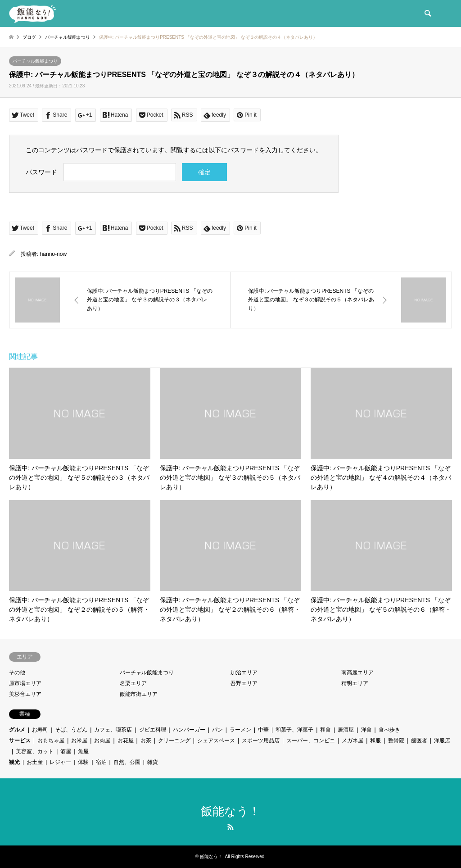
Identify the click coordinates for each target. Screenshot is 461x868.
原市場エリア (25, 683)
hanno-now (53, 254)
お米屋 (79, 741)
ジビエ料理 (153, 730)
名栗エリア (133, 683)
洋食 (366, 730)
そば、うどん (71, 730)
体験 (83, 762)
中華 (263, 730)
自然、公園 (127, 762)
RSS (230, 827)
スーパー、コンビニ (311, 741)
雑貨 (153, 762)
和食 (325, 730)
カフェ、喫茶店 (113, 730)
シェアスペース (216, 741)
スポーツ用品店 (261, 741)
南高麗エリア (357, 673)
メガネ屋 (353, 741)
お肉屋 (102, 741)
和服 (375, 741)
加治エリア (244, 673)
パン (217, 730)
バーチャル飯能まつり (35, 61)
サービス (20, 741)
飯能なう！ (230, 811)
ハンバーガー (189, 730)
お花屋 (126, 741)
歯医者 (419, 741)
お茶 (146, 741)
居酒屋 (346, 730)
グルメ (17, 730)
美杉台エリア (25, 694)
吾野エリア (244, 683)
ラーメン (240, 730)
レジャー (60, 762)
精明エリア (355, 683)
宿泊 (101, 762)
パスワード (41, 172)
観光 (14, 762)
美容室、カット (35, 751)
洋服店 (442, 741)
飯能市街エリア (139, 694)
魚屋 (83, 751)
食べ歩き (389, 730)
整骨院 (396, 741)
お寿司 (40, 730)
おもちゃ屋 (51, 741)
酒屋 (66, 751)
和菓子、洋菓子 (294, 730)
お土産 (35, 762)
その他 (17, 673)
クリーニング (174, 741)
